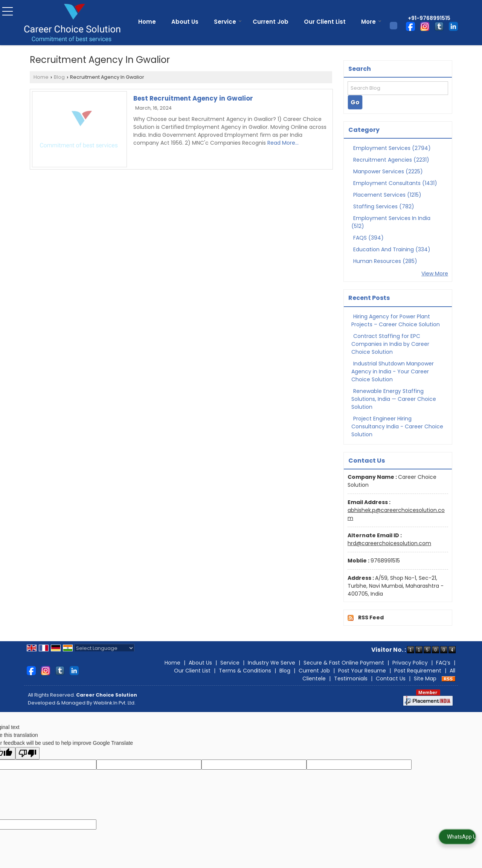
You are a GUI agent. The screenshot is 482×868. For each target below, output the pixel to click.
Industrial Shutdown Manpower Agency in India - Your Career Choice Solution (393, 371)
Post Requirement (418, 671)
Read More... (283, 143)
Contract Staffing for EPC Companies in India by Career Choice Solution (390, 344)
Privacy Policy (410, 663)
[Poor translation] (27, 753)
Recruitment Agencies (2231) (391, 160)
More (371, 22)
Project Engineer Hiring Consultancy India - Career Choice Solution (397, 426)
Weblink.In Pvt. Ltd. (114, 703)
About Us (185, 22)
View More (435, 274)
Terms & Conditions (245, 671)
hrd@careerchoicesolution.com (389, 543)
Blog (59, 77)
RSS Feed (371, 617)
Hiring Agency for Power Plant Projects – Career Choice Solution (396, 320)
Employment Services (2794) (392, 148)
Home (147, 22)
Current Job (271, 22)
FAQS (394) (368, 238)
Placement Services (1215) (387, 195)
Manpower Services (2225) (388, 171)
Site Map (425, 679)
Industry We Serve (272, 663)
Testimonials (351, 679)
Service (228, 22)
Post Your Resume (362, 671)
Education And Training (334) (392, 249)
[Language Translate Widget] (104, 648)
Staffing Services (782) (384, 206)
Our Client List (325, 22)
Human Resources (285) (385, 261)
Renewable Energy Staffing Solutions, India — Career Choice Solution (394, 399)
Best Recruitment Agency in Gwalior (193, 98)
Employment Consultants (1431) (395, 183)
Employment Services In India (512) (391, 222)
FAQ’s (443, 663)
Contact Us (391, 679)
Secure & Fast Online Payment (344, 663)
